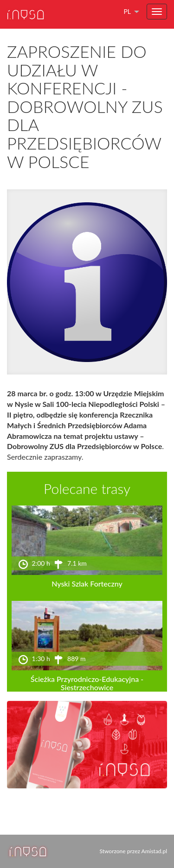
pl (127, 11)
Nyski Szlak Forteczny (87, 584)
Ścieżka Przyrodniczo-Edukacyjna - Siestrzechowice (87, 683)
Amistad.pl (154, 851)
